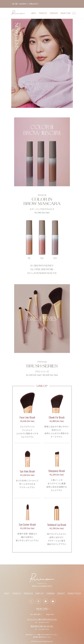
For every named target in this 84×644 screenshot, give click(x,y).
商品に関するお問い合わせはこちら (42, 626)
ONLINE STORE (66, 13)
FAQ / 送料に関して (36, 614)
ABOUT (34, 13)
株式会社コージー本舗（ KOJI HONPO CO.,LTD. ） (42, 635)
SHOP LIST (40, 593)
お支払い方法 (50, 614)
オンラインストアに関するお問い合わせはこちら (42, 619)
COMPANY (51, 593)
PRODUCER (54, 13)
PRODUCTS (43, 13)
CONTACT (61, 593)
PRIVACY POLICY (74, 593)
